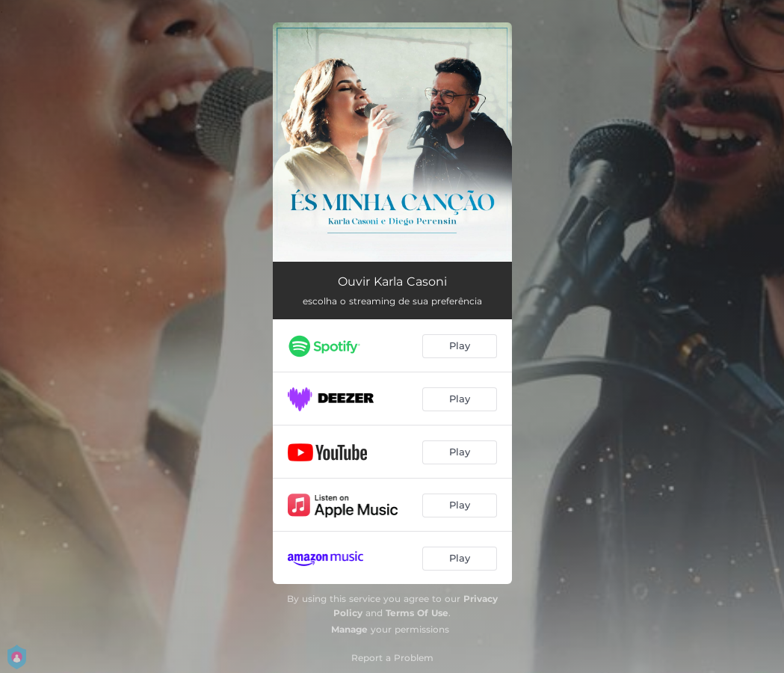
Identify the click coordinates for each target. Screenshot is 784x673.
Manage (349, 629)
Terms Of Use (417, 613)
